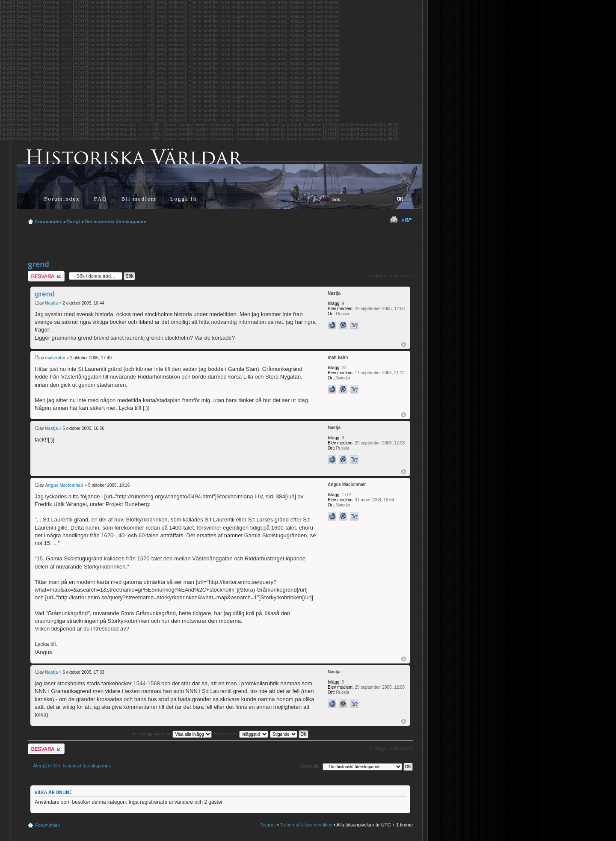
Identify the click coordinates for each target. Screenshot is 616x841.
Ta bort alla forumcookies (306, 825)
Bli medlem (139, 199)
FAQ (101, 199)
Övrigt (73, 222)
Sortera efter (241, 734)
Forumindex (62, 199)
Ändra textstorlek (407, 220)
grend (38, 264)
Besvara (46, 276)
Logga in (184, 199)
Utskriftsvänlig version (394, 220)
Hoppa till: (310, 766)
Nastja (51, 303)
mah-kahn (55, 358)
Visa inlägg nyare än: (172, 734)
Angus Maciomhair (64, 485)
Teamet (268, 825)
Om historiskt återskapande (115, 222)
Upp (404, 345)
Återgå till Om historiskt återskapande (72, 766)
